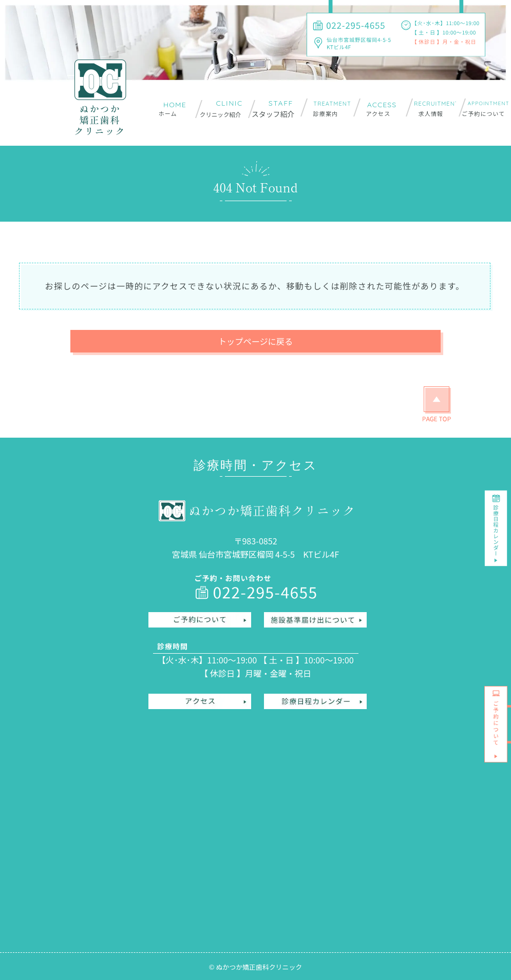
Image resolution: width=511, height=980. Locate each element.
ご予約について (483, 113)
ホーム (168, 113)
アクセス (378, 113)
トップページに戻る (255, 341)
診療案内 (326, 113)
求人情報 (431, 113)
